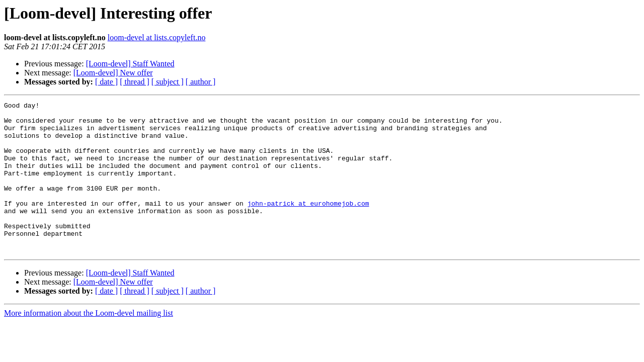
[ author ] (201, 82)
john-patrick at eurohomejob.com (308, 224)
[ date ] (106, 82)
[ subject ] (168, 82)
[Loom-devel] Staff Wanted (130, 64)
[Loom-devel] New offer (113, 73)
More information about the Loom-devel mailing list (89, 343)
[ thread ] (135, 82)
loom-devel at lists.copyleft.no (157, 37)
